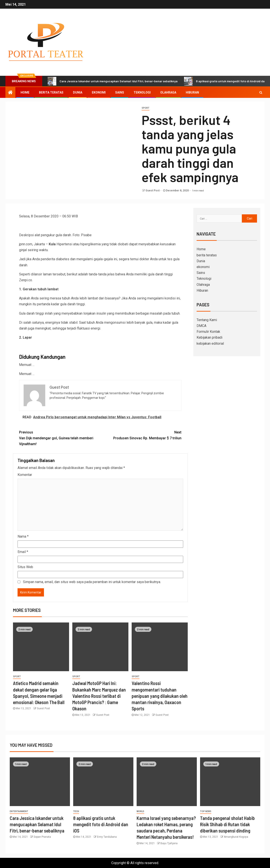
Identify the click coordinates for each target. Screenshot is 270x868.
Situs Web (25, 567)
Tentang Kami (207, 320)
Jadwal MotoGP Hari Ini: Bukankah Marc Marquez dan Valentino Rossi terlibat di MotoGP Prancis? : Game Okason (99, 696)
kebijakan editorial (210, 343)
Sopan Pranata (42, 837)
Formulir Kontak (208, 332)
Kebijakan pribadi (209, 337)
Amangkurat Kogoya (236, 837)
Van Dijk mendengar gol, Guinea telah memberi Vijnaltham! (60, 438)
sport (146, 108)
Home (25, 92)
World (140, 811)
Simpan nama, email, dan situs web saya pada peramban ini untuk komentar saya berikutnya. (92, 582)
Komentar (25, 475)
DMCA (201, 326)
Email (23, 552)
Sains (120, 92)
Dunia (78, 92)
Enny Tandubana (107, 837)
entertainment (19, 811)
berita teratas (51, 92)
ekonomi (99, 92)
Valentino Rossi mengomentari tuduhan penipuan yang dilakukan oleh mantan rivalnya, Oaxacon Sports (160, 696)
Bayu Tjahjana (169, 843)
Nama (23, 536)
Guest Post (153, 191)
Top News (206, 811)
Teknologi (142, 92)
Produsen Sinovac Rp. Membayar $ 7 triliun (141, 435)
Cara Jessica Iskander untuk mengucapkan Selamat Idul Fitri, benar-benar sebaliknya (113, 81)
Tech (76, 811)
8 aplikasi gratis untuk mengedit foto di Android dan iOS (101, 824)
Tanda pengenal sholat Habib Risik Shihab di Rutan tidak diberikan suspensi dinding (227, 824)
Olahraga (168, 92)
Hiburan (192, 92)
